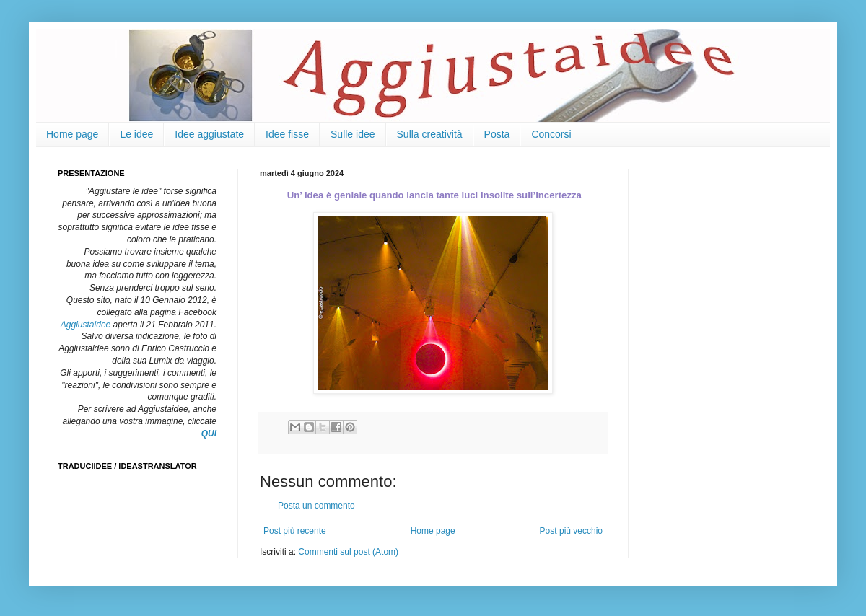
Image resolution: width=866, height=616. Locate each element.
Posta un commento (316, 506)
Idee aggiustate (209, 134)
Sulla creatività (430, 134)
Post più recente (295, 531)
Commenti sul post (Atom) (348, 552)
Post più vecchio (571, 531)
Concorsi (551, 134)
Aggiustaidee (86, 325)
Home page (72, 134)
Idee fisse (287, 134)
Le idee (136, 134)
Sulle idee (353, 134)
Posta (497, 134)
